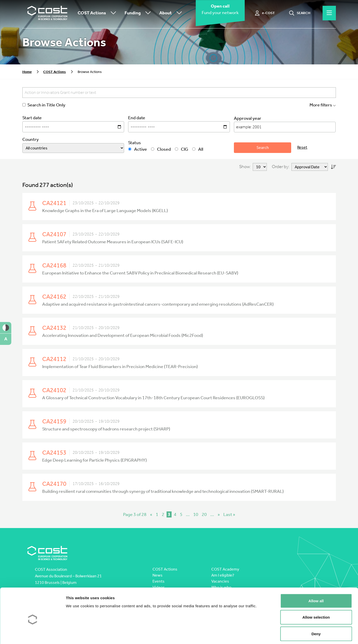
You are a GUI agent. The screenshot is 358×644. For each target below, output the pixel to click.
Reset (302, 147)
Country (31, 139)
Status (135, 143)
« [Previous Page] (151, 514)
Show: (245, 167)
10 (196, 514)
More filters (323, 105)
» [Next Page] (219, 514)
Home (27, 72)
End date (137, 118)
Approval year (248, 118)
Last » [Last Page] (229, 514)
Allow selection (316, 595)
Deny (316, 611)
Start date (32, 118)
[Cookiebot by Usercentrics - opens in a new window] (33, 634)
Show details (264, 634)
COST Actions (98, 13)
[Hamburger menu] (329, 13)
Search (263, 148)
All (198, 149)
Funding (139, 13)
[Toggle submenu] (112, 13)
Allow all (316, 578)
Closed (161, 149)
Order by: (281, 167)
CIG (182, 149)
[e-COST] (265, 13)
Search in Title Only (44, 105)
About (172, 13)
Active (138, 149)
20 (204, 514)
